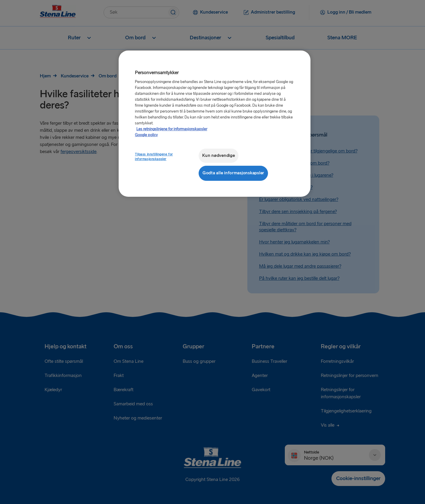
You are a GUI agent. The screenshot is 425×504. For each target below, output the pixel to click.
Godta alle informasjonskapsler (233, 173)
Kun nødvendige (218, 156)
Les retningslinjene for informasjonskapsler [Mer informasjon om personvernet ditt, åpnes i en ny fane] (172, 129)
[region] (215, 124)
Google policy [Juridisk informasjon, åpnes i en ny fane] (146, 135)
